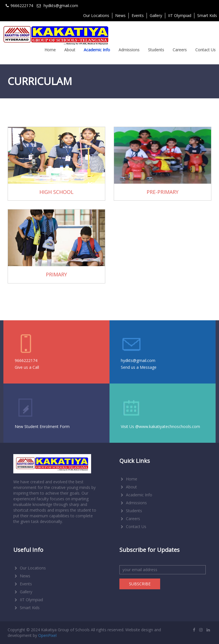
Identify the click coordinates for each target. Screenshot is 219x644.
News (120, 15)
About (70, 50)
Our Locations (96, 15)
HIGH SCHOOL (56, 192)
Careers (180, 50)
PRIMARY (56, 274)
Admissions (129, 50)
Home (50, 50)
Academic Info (97, 50)
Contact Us (205, 50)
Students (156, 50)
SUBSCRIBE (140, 584)
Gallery (156, 15)
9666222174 (26, 360)
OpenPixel (47, 635)
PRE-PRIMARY (163, 192)
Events (138, 15)
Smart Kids (26, 608)
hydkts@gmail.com (138, 360)
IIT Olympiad (180, 15)
